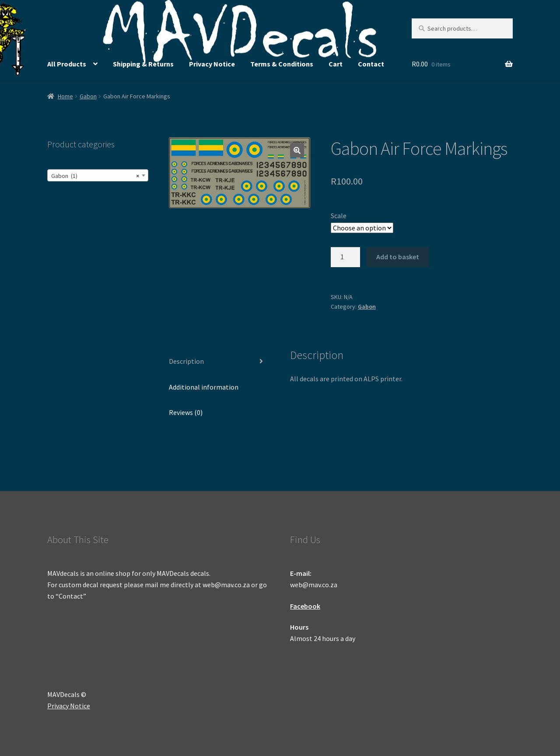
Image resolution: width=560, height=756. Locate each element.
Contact (371, 64)
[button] (297, 150)
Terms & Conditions (282, 64)
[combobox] (98, 175)
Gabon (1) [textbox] (95, 176)
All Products (67, 64)
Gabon (88, 96)
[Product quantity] (346, 257)
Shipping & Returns (143, 64)
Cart (336, 64)
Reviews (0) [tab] (186, 412)
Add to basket (398, 257)
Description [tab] (186, 361)
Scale (339, 216)
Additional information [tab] (204, 387)
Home (65, 96)
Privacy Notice (212, 64)
